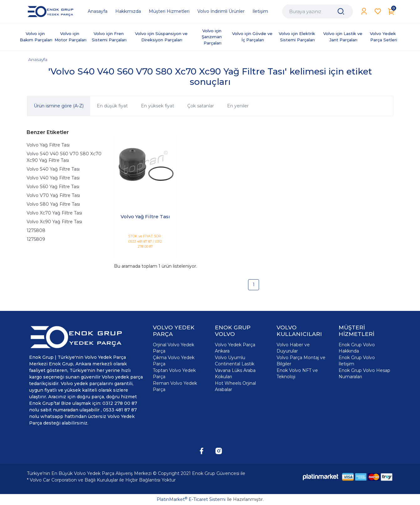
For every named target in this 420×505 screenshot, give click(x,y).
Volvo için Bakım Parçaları (36, 37)
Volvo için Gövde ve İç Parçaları (253, 37)
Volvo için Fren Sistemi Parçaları (109, 37)
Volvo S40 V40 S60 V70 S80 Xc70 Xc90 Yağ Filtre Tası (64, 157)
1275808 (36, 230)
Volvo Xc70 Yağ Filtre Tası (54, 213)
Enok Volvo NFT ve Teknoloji (297, 374)
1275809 (36, 239)
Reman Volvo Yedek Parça (175, 386)
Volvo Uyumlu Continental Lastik (235, 361)
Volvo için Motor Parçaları (70, 37)
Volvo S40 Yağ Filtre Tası (53, 169)
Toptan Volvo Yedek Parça (174, 374)
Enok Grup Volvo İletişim (357, 361)
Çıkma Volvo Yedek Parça (174, 361)
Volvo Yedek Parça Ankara (235, 348)
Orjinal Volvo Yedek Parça (174, 348)
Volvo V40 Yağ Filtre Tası (53, 178)
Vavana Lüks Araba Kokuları (235, 374)
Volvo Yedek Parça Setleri (384, 37)
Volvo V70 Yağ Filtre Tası (53, 195)
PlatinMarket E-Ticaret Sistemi (191, 499)
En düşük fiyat (112, 106)
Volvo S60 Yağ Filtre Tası (53, 187)
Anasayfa (38, 59)
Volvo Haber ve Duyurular (293, 348)
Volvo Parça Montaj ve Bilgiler (301, 361)
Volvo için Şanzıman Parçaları (212, 37)
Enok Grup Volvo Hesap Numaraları (364, 374)
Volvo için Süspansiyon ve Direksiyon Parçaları (162, 37)
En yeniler (238, 106)
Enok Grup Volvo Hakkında (357, 348)
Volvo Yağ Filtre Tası (48, 145)
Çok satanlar (201, 106)
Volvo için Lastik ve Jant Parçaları (343, 37)
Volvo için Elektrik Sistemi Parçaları (298, 37)
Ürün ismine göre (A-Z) (59, 106)
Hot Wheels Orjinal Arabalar (235, 386)
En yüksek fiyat (158, 106)
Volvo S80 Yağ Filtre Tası (53, 204)
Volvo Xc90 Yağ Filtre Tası (54, 222)
